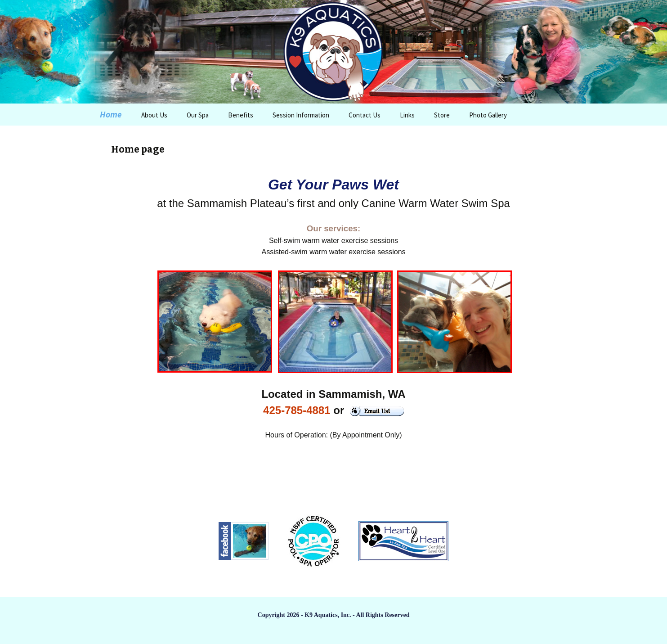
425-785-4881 (297, 410)
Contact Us (365, 115)
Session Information (301, 115)
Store (442, 115)
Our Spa (198, 115)
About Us (154, 115)
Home (111, 114)
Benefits (241, 115)
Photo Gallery (488, 115)
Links (407, 115)
